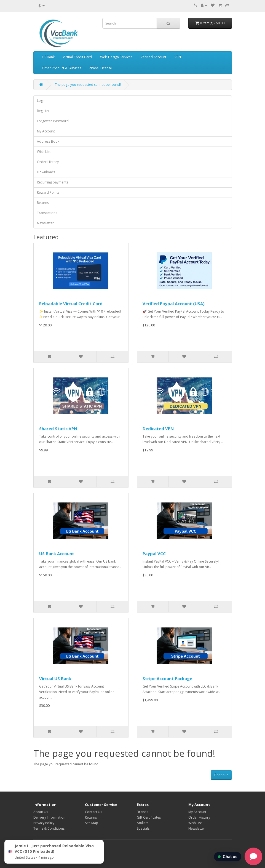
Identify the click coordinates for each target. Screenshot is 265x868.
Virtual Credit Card (77, 57)
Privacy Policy (44, 823)
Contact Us (93, 812)
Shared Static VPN (58, 428)
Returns (43, 203)
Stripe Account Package (167, 678)
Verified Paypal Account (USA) (174, 303)
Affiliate (143, 823)
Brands (142, 812)
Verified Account (153, 57)
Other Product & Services (61, 68)
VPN (178, 57)
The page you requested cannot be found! (88, 85)
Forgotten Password (53, 121)
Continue (221, 775)
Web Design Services (116, 57)
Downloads (46, 172)
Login (41, 101)
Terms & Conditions (49, 828)
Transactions (47, 213)
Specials (143, 828)
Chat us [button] (228, 857)
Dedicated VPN (158, 428)
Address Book (48, 141)
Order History (48, 162)
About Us (41, 812)
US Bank (48, 57)
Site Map (92, 823)
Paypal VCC (154, 553)
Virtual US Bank (55, 678)
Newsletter (45, 223)
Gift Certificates (149, 817)
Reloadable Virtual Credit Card (71, 303)
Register (43, 111)
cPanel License (101, 68)
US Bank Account (57, 553)
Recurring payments (53, 182)
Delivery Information (49, 817)
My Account (46, 131)
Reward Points (48, 192)
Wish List (44, 152)
